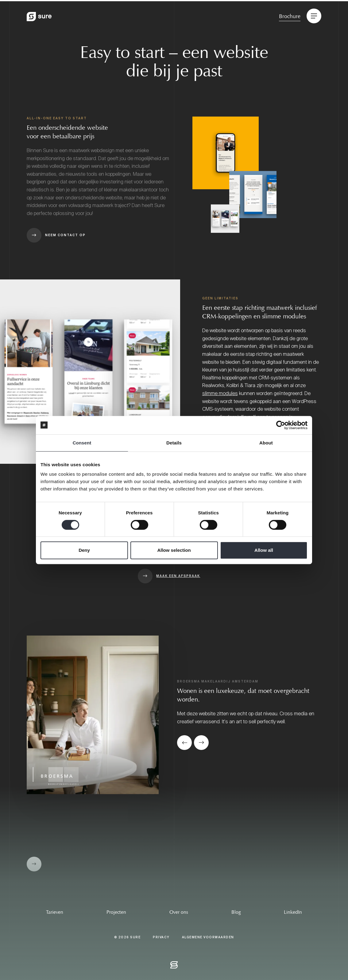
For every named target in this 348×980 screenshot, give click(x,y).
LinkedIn (293, 912)
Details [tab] (174, 443)
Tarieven (55, 912)
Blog (236, 912)
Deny (84, 550)
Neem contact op (65, 235)
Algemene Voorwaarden (208, 937)
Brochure (290, 16)
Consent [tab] (82, 443)
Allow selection (174, 550)
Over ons (179, 912)
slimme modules (220, 393)
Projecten (116, 912)
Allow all (264, 550)
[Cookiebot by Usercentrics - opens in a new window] (281, 425)
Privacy (161, 937)
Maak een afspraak (178, 576)
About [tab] (266, 443)
